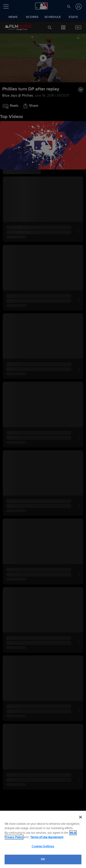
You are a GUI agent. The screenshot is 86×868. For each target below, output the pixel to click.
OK (43, 859)
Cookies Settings (43, 846)
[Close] (80, 817)
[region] (43, 839)
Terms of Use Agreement (47, 837)
